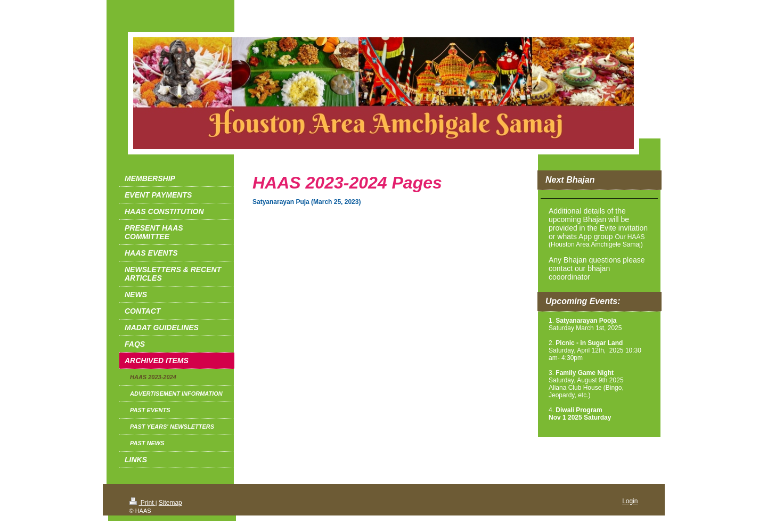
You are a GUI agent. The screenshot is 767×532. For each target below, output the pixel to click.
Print (142, 503)
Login (630, 501)
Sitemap (170, 503)
